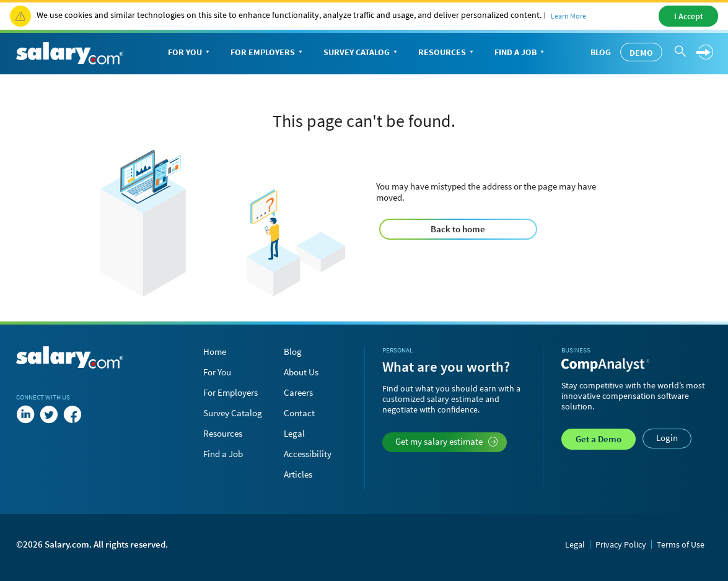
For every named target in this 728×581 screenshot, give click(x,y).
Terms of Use (681, 544)
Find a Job (520, 53)
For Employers (268, 53)
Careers (298, 392)
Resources (447, 53)
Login (667, 438)
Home (215, 352)
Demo (641, 53)
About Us (301, 372)
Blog (601, 52)
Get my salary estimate (446, 441)
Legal (294, 433)
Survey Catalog (362, 53)
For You (190, 53)
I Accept (689, 16)
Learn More (568, 16)
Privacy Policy (621, 544)
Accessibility (308, 454)
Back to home (458, 229)
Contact (299, 413)
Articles (298, 474)
